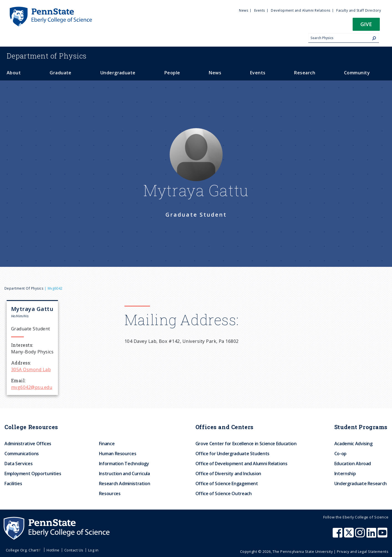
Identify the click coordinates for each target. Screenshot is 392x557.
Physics (47, 56)
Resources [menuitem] (110, 493)
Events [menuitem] (260, 10)
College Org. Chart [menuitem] (24, 550)
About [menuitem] (14, 73)
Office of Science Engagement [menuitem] (227, 483)
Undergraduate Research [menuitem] (361, 483)
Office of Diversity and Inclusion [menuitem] (228, 474)
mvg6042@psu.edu (32, 387)
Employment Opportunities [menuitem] (33, 474)
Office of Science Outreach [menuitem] (224, 493)
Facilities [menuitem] (13, 483)
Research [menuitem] (305, 73)
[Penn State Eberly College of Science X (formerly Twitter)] (350, 535)
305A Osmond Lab (31, 369)
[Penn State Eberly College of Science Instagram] (361, 535)
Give (366, 24)
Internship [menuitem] (345, 474)
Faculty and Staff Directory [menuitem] (359, 10)
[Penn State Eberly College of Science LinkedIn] (372, 535)
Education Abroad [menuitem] (353, 464)
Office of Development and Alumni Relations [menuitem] (241, 464)
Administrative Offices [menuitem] (28, 444)
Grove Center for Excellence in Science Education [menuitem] (246, 444)
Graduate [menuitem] (61, 73)
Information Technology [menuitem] (124, 464)
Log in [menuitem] (93, 550)
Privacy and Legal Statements (363, 551)
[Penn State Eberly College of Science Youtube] (383, 535)
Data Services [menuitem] (18, 464)
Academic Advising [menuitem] (353, 444)
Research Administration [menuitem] (125, 483)
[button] (366, 26)
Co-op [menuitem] (340, 454)
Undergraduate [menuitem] (118, 73)
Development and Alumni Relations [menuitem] (301, 10)
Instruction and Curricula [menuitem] (124, 474)
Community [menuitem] (357, 73)
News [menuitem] (244, 10)
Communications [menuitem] (22, 454)
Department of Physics (24, 288)
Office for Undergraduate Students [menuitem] (232, 454)
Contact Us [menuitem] (74, 550)
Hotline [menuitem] (53, 550)
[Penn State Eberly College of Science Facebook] (338, 535)
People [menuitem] (172, 73)
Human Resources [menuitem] (118, 454)
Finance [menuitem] (107, 444)
